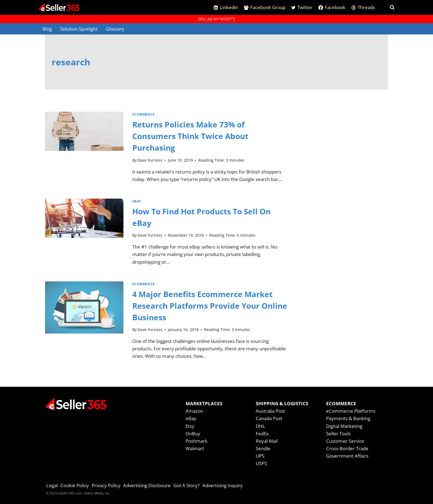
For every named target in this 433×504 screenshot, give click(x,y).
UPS (260, 456)
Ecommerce (144, 114)
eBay (137, 201)
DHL (260, 426)
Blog (47, 29)
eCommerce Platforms (351, 411)
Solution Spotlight (79, 29)
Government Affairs (347, 456)
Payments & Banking (348, 418)
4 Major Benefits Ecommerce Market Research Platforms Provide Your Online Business (210, 306)
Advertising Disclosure (147, 485)
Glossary (115, 29)
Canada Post (269, 418)
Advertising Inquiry (223, 485)
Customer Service (345, 441)
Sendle (263, 448)
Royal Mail (267, 441)
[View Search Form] (387, 7)
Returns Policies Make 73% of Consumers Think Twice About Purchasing (190, 136)
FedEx (262, 434)
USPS (261, 463)
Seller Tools (338, 434)
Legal (52, 485)
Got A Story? (187, 485)
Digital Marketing (344, 426)
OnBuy (193, 434)
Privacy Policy (106, 485)
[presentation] (84, 150)
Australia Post (270, 411)
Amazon (194, 411)
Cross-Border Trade (347, 448)
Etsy (190, 426)
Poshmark (196, 441)
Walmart (195, 448)
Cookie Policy (75, 485)
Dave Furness (150, 160)
